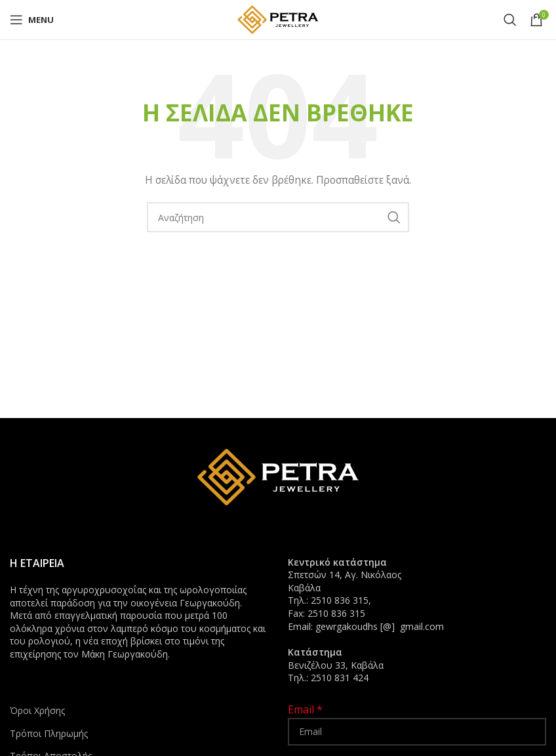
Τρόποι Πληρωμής (49, 733)
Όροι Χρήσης (37, 710)
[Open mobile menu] (32, 20)
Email (305, 709)
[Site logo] (278, 19)
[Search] (510, 20)
